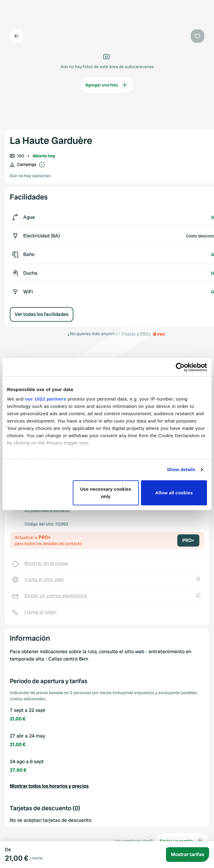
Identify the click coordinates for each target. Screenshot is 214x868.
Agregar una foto (107, 85)
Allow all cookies (174, 493)
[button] (107, 786)
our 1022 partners (46, 399)
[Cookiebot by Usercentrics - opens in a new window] (180, 367)
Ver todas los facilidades (42, 314)
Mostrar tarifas (188, 854)
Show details (181, 469)
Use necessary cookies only (106, 493)
